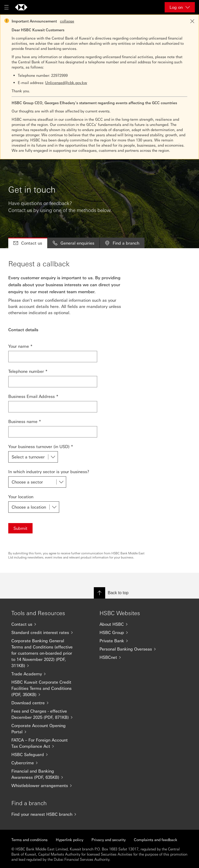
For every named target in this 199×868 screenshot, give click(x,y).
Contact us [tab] (28, 243)
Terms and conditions (29, 840)
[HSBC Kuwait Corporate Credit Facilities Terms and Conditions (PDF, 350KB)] (45, 688)
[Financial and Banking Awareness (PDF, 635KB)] (45, 774)
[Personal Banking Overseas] (133, 649)
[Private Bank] (133, 641)
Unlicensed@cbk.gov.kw (66, 82)
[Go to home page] (21, 7)
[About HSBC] (133, 624)
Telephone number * (28, 371)
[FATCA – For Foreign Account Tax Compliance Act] (45, 743)
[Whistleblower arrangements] (45, 786)
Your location (21, 497)
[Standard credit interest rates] (45, 632)
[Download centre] (45, 703)
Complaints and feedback (156, 840)
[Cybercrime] (45, 763)
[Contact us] (45, 624)
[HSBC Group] (133, 632)
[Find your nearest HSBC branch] (45, 814)
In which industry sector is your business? (49, 471)
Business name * (25, 421)
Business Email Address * (33, 396)
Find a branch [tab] (122, 243)
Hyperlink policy (70, 840)
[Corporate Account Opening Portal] (45, 729)
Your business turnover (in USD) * (41, 446)
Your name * (20, 346)
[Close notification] (192, 21)
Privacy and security (109, 840)
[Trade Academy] (45, 674)
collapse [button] (67, 21)
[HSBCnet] (133, 657)
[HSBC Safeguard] (45, 754)
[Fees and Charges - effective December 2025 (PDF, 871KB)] (45, 714)
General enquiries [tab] (74, 243)
